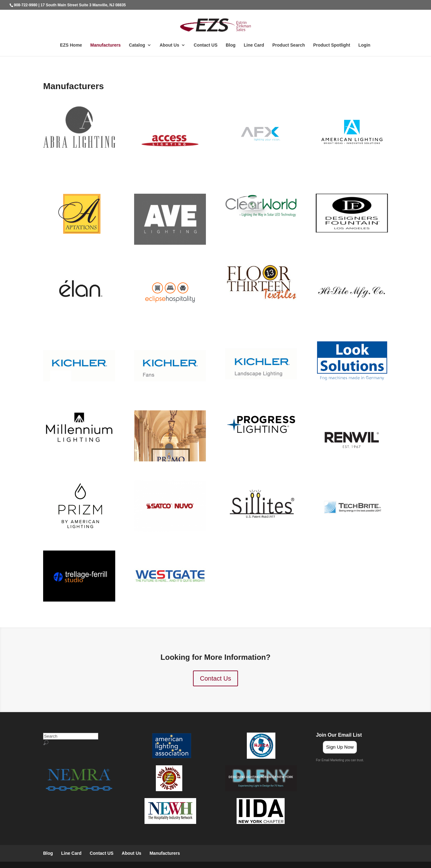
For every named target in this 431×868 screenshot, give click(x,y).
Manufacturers (105, 45)
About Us (169, 45)
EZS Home (71, 45)
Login (364, 45)
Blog (231, 45)
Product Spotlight (332, 45)
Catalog (137, 45)
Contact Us (215, 678)
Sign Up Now (340, 747)
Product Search (289, 45)
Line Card (254, 45)
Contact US (205, 45)
